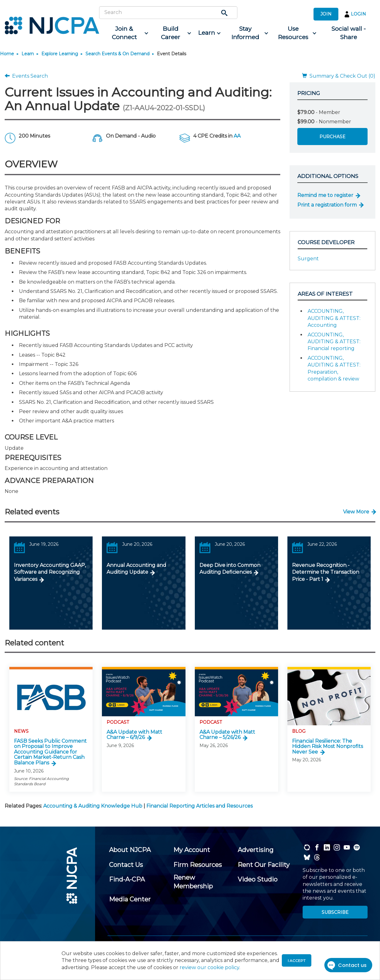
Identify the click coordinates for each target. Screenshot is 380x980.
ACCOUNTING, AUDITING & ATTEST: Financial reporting (334, 342)
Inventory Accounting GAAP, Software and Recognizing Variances (50, 572)
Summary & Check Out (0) (339, 76)
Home (7, 54)
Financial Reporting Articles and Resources (199, 806)
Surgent (308, 259)
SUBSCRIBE (335, 912)
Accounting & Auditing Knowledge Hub (93, 806)
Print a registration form (327, 205)
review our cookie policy (209, 967)
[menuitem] (126, 33)
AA (237, 136)
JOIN (326, 14)
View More (356, 512)
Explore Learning (60, 54)
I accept (297, 961)
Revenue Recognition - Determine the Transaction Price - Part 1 (326, 572)
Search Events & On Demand (117, 54)
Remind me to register (325, 195)
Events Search (26, 76)
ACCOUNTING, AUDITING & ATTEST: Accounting (334, 318)
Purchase (332, 137)
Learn (28, 54)
